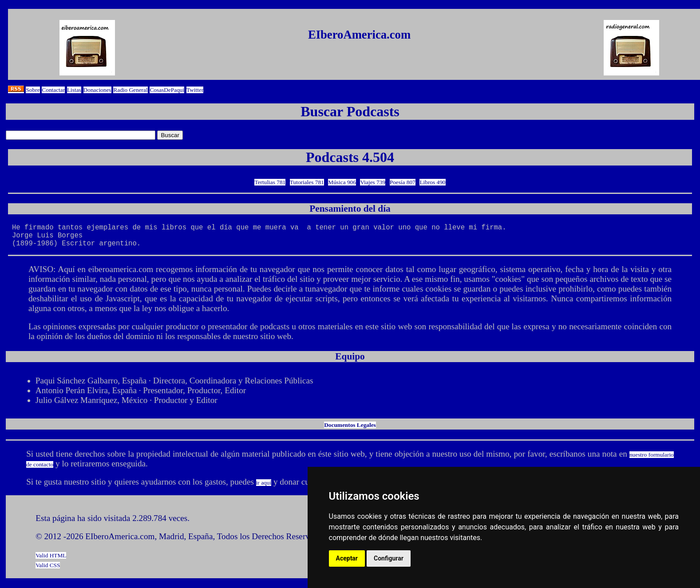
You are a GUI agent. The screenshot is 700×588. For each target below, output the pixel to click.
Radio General (130, 90)
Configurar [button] (389, 558)
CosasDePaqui (167, 90)
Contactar (53, 90)
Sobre (33, 90)
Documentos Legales (350, 430)
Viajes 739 (373, 182)
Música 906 (342, 182)
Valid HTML (51, 561)
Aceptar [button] (347, 558)
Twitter (195, 90)
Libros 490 (432, 182)
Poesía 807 (403, 182)
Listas (74, 90)
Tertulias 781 (270, 182)
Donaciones (97, 90)
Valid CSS (48, 570)
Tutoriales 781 (307, 182)
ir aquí (264, 488)
